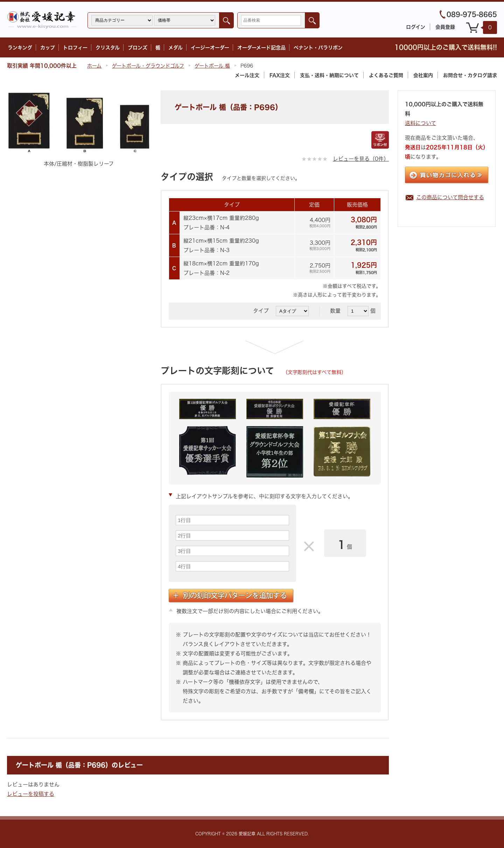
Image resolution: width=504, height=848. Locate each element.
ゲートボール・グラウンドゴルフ (148, 66)
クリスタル (108, 47)
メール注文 (247, 75)
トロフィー (75, 47)
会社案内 (423, 75)
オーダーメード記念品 (261, 47)
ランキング (20, 47)
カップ (48, 47)
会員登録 (445, 27)
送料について (421, 123)
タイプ (264, 311)
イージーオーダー (210, 47)
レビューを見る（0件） (361, 159)
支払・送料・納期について (329, 75)
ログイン (416, 27)
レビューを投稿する (31, 794)
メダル (176, 47)
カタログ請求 (470, 75)
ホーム (94, 66)
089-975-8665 (472, 14)
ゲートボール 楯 (212, 66)
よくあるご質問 (386, 75)
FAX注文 (280, 75)
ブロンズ (138, 47)
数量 (338, 311)
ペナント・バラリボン (318, 47)
